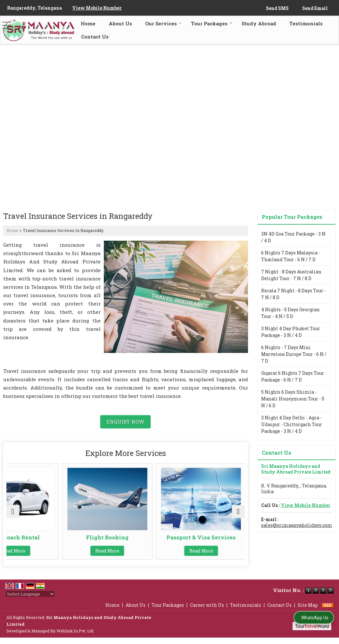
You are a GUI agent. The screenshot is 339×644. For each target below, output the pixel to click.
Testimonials (306, 23)
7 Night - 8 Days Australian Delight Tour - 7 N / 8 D (291, 275)
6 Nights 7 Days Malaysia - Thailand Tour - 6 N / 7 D (291, 256)
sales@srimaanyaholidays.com (297, 525)
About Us (120, 23)
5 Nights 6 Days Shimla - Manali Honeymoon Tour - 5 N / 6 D (293, 399)
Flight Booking (125, 537)
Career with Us (207, 611)
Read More (45, 551)
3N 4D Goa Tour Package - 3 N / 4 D (293, 237)
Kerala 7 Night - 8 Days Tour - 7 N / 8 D (294, 294)
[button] (97, 8)
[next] (238, 515)
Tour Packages (212, 23)
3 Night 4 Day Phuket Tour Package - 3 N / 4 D (291, 332)
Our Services (163, 23)
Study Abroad (259, 23)
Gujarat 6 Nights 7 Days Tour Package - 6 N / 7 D (293, 376)
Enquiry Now (125, 422)
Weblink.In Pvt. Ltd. (75, 637)
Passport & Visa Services (206, 541)
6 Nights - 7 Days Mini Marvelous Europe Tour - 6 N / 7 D (294, 354)
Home (88, 23)
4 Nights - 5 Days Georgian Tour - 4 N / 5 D (290, 313)
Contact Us (95, 37)
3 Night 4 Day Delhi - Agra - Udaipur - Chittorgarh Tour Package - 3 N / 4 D (292, 424)
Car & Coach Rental (45, 537)
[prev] (13, 515)
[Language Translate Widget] (30, 600)
